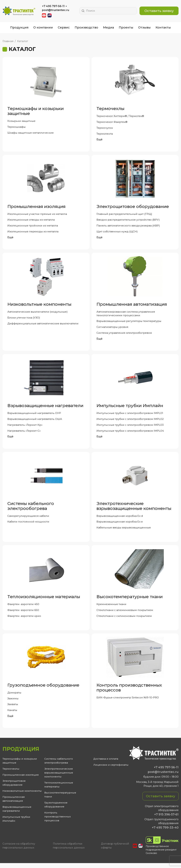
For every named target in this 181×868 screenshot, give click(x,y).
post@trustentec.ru (56, 10)
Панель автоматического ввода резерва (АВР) (128, 227)
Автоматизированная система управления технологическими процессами (126, 315)
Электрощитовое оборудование (133, 207)
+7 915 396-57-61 (166, 819)
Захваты (13, 709)
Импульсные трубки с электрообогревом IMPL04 (130, 434)
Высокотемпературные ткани (130, 600)
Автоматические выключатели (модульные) (38, 313)
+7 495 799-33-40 (165, 832)
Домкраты (15, 697)
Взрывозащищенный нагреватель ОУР (34, 415)
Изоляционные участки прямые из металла (38, 215)
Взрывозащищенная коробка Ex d (120, 519)
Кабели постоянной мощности (29, 525)
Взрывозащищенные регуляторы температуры (129, 323)
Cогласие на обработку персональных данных (19, 851)
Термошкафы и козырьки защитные (36, 111)
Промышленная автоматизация (132, 306)
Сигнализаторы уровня (113, 329)
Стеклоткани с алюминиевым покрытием (125, 614)
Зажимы (13, 703)
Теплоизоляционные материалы (44, 600)
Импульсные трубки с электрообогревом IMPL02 (130, 421)
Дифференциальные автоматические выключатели (44, 325)
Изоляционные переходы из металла (33, 233)
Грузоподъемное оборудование (43, 689)
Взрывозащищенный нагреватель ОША (35, 421)
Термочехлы (110, 109)
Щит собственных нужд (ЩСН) (117, 233)
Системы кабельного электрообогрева (31, 509)
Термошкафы (17, 127)
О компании (43, 28)
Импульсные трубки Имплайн (130, 408)
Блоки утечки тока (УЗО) (24, 319)
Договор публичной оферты (115, 851)
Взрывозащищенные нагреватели (45, 408)
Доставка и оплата (106, 764)
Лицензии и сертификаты (111, 770)
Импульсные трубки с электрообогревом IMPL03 (130, 427)
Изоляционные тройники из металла (33, 227)
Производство (86, 28)
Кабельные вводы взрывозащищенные (124, 531)
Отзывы (144, 28)
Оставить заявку (159, 11)
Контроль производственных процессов (129, 692)
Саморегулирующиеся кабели (29, 519)
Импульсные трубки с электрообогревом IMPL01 (130, 415)
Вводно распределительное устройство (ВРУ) (128, 221)
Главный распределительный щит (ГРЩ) (125, 215)
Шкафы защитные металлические (31, 133)
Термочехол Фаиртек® (112, 122)
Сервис (64, 28)
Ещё (99, 140)
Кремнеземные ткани (112, 608)
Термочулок (105, 128)
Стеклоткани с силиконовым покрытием (125, 620)
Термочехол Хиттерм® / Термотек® (120, 116)
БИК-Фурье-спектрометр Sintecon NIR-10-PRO (128, 702)
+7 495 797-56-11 (53, 6)
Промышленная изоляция (36, 207)
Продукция (19, 28)
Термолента (105, 134)
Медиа (108, 28)
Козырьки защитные (22, 121)
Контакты (163, 28)
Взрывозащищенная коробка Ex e (120, 525)
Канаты (12, 715)
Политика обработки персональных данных (69, 851)
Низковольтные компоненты (39, 306)
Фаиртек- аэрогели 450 (24, 608)
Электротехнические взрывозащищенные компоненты (134, 509)
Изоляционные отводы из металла (31, 221)
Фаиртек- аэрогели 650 (23, 614)
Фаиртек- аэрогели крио (25, 620)
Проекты (126, 28)
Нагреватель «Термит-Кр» (25, 427)
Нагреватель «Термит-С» (24, 434)
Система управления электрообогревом (124, 335)
